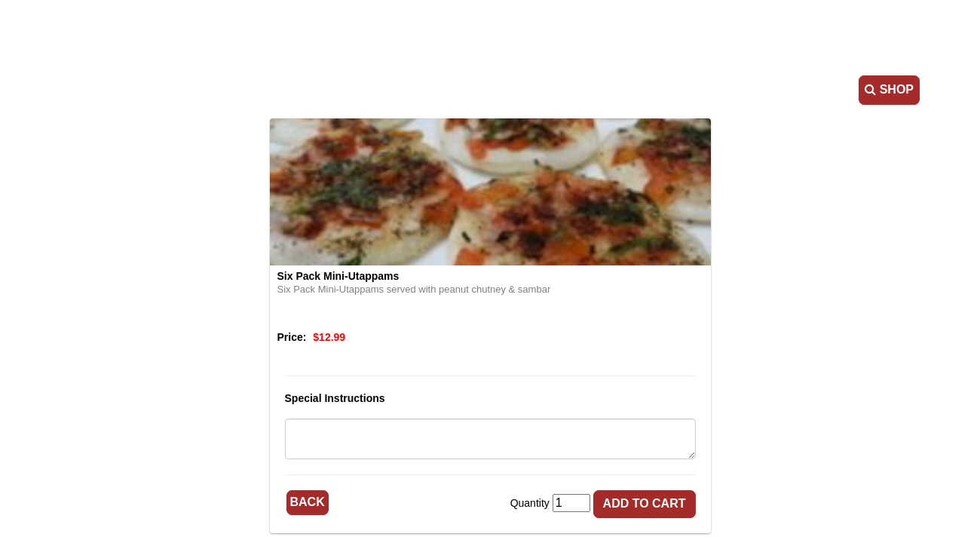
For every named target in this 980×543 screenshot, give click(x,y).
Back (308, 502)
